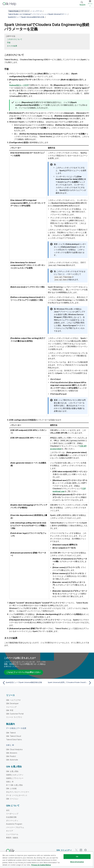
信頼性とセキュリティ (15, 775)
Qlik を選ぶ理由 (12, 771)
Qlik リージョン (12, 799)
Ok (77, 857)
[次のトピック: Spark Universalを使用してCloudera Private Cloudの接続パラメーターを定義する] (70, 683)
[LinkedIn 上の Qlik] (81, 850)
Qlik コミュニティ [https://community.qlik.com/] (64, 850)
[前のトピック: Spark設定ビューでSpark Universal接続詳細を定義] (24, 683)
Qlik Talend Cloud (14, 736)
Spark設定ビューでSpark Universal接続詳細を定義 (26, 17)
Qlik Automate (12, 760)
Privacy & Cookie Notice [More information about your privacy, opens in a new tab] (41, 865)
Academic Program (14, 824)
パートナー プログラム (15, 827)
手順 (9, 43)
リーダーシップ (12, 814)
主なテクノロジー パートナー (18, 792)
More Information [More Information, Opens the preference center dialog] (77, 862)
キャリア (10, 831)
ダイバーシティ (12, 820)
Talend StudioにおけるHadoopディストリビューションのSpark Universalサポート (37, 14)
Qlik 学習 (10, 710)
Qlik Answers (12, 753)
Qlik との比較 (11, 788)
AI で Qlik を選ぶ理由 (14, 785)
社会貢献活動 (11, 817)
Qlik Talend (11, 733)
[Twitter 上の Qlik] (76, 850)
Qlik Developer (12, 703)
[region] (47, 860)
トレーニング (11, 707)
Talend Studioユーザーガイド (19, 11)
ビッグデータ (37, 11)
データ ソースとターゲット (17, 795)
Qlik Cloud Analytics (14, 749)
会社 (8, 810)
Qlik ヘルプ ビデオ (13, 700)
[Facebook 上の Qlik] (86, 850)
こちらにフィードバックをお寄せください (23, 672)
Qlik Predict (11, 756)
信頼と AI (10, 782)
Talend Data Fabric (14, 740)
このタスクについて (15, 39)
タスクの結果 (12, 46)
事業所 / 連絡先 (12, 838)
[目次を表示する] (5, 11)
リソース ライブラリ (14, 717)
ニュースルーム (12, 834)
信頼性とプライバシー (15, 778)
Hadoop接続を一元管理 (19, 85)
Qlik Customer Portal (15, 714)
